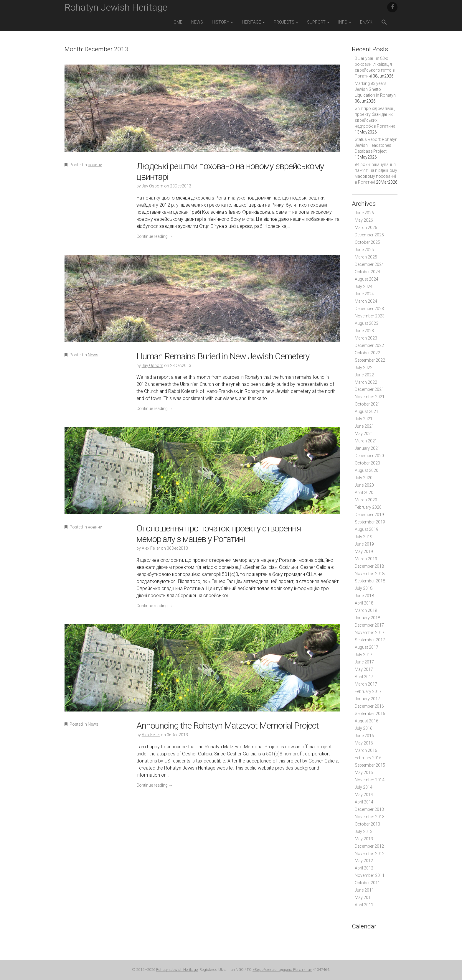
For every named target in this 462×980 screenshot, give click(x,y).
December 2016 (369, 706)
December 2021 (369, 389)
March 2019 (366, 559)
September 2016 (370, 714)
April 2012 (364, 868)
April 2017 (364, 677)
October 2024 (367, 272)
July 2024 (364, 286)
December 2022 (369, 345)
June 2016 (364, 736)
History (222, 22)
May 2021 (364, 434)
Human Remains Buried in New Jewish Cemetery (223, 356)
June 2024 (364, 294)
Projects (286, 22)
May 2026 (364, 220)
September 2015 (370, 765)
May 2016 (364, 743)
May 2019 (364, 551)
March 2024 (366, 301)
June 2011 (364, 890)
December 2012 (369, 846)
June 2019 (364, 544)
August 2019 (367, 529)
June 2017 (364, 662)
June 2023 (364, 331)
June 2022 (364, 375)
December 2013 (369, 809)
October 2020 (367, 463)
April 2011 (364, 905)
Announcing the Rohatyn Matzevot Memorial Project (228, 725)
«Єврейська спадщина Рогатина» (282, 970)
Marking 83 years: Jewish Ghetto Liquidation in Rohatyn (375, 89)
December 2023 (369, 309)
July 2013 (364, 831)
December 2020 (369, 456)
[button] (384, 23)
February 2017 (368, 691)
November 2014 (370, 780)
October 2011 (367, 883)
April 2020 (364, 493)
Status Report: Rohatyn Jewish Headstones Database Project (376, 145)
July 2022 (364, 368)
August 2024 (367, 279)
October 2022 (367, 353)
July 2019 (364, 537)
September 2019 (370, 522)
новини (95, 165)
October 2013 (367, 824)
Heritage (253, 22)
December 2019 (369, 515)
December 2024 (369, 264)
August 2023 (367, 323)
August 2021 (367, 411)
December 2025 (369, 235)
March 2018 (366, 610)
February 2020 (368, 507)
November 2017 (370, 633)
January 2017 (367, 699)
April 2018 (364, 603)
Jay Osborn (152, 186)
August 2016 (367, 721)
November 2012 (370, 854)
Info (345, 22)
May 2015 (364, 773)
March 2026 (366, 228)
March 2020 (366, 500)
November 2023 (370, 316)
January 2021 (367, 448)
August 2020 (367, 470)
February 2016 (368, 758)
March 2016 (366, 750)
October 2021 (367, 404)
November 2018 (370, 574)
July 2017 (364, 655)
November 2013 (370, 817)
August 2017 (367, 647)
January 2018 (367, 618)
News (197, 22)
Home (176, 22)
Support (318, 22)
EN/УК (366, 22)
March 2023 (366, 338)
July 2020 (364, 478)
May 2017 (364, 669)
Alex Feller (151, 548)
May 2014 (364, 795)
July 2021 (364, 419)
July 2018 (364, 588)
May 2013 (364, 839)
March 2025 (366, 257)
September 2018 (370, 581)
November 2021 (370, 397)
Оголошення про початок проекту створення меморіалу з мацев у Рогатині (219, 534)
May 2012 (364, 861)
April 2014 (364, 802)
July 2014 (364, 787)
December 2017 (369, 625)
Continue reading (155, 236)
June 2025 (364, 250)
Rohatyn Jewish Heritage (116, 7)
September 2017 (370, 640)
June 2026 (364, 213)
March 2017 (366, 684)
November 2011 (370, 875)
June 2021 (364, 426)
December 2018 (369, 566)
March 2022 (366, 382)
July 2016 (364, 728)
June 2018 (364, 596)
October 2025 (367, 242)
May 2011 (364, 897)
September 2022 (370, 360)
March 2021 (366, 441)
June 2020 (364, 485)
